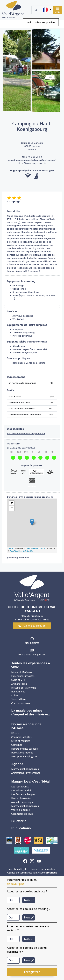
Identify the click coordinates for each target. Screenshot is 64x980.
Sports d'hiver (19, 699)
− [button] (12, 508)
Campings (17, 745)
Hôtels (15, 733)
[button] (47, 10)
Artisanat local (19, 684)
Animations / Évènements (26, 773)
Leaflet (11, 548)
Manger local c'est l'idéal (30, 781)
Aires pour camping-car (24, 756)
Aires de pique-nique (22, 802)
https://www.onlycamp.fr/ (32, 163)
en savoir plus (16, 884)
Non (27, 900)
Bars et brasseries (21, 798)
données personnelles (43, 869)
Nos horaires (32, 643)
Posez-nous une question (32, 654)
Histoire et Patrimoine (24, 688)
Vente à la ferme (21, 810)
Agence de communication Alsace (32, 873)
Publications (21, 828)
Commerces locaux (22, 814)
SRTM (43, 548)
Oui (11, 900)
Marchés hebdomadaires (25, 769)
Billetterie (19, 821)
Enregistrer (32, 972)
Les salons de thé (21, 790)
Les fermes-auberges (23, 794)
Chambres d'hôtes (21, 737)
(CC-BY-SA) (28, 551)
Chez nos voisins (21, 703)
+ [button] (12, 503)
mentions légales (19, 869)
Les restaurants (20, 787)
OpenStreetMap (32, 548)
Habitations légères (22, 753)
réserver (32, 486)
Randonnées (18, 692)
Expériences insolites (23, 676)
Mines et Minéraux (22, 672)
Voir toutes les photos (41, 22)
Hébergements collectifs (25, 749)
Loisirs (15, 695)
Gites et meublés (21, 741)
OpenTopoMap (16, 551)
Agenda (17, 764)
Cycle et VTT (18, 680)
